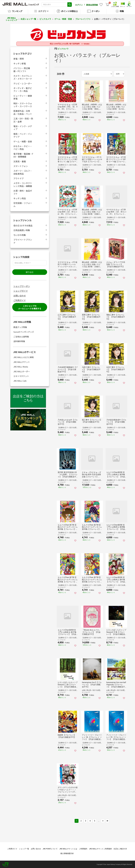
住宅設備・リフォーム (23, 204)
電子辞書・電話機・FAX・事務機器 (23, 155)
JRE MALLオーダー (22, 371)
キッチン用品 (20, 198)
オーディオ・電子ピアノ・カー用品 (23, 89)
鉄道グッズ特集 (20, 327)
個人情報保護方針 (67, 853)
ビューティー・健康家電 (23, 97)
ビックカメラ (45, 19)
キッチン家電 (20, 63)
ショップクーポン (22, 286)
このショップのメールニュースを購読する (30, 307)
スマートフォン (21, 166)
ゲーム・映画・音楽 (63, 19)
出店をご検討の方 (120, 848)
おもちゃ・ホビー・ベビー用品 (23, 147)
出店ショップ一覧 (28, 19)
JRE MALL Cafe (20, 381)
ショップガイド (21, 290)
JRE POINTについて (50, 848)
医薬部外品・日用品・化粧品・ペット (23, 112)
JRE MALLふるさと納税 (24, 357)
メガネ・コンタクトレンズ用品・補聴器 (23, 184)
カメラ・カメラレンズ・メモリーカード (23, 77)
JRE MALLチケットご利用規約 (100, 848)
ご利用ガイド (20, 300)
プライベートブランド (23, 241)
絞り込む (30, 272)
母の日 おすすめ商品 (23, 225)
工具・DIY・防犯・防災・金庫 (23, 120)
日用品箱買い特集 (22, 230)
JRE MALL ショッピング (11, 19)
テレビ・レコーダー (23, 83)
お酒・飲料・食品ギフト (23, 192)
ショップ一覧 (24, 848)
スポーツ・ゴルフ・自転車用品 (23, 172)
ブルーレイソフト (83, 19)
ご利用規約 (83, 848)
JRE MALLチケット (22, 362)
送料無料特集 (19, 341)
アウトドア (19, 178)
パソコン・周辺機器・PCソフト (22, 69)
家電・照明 (19, 58)
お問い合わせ (20, 295)
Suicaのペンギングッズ (24, 332)
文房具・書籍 (20, 161)
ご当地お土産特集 (21, 336)
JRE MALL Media (21, 366)
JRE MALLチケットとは (68, 848)
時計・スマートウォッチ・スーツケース (23, 104)
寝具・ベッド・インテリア (23, 135)
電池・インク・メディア (23, 127)
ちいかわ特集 (20, 235)
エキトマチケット (21, 376)
